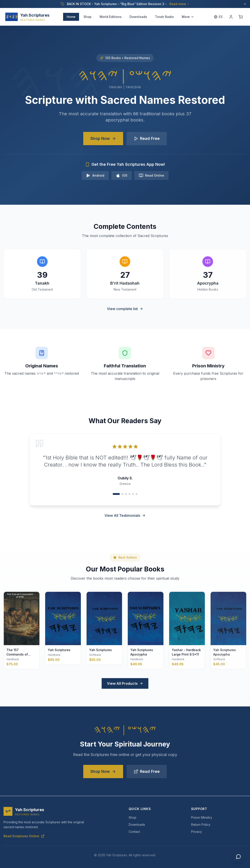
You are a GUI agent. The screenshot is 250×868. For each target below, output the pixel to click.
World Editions (110, 17)
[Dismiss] (245, 4)
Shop (87, 17)
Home (71, 17)
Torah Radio (164, 17)
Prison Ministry (202, 817)
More (188, 17)
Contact (134, 832)
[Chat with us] (238, 856)
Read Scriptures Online (24, 836)
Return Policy (201, 825)
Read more (179, 4)
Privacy (197, 832)
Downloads (138, 17)
